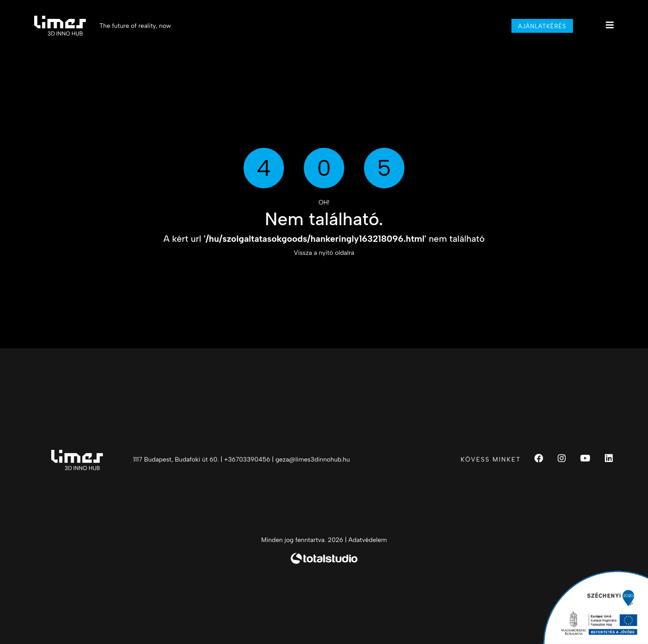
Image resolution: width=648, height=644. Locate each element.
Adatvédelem (367, 540)
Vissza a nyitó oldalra (324, 253)
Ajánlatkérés (542, 26)
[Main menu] (610, 25)
